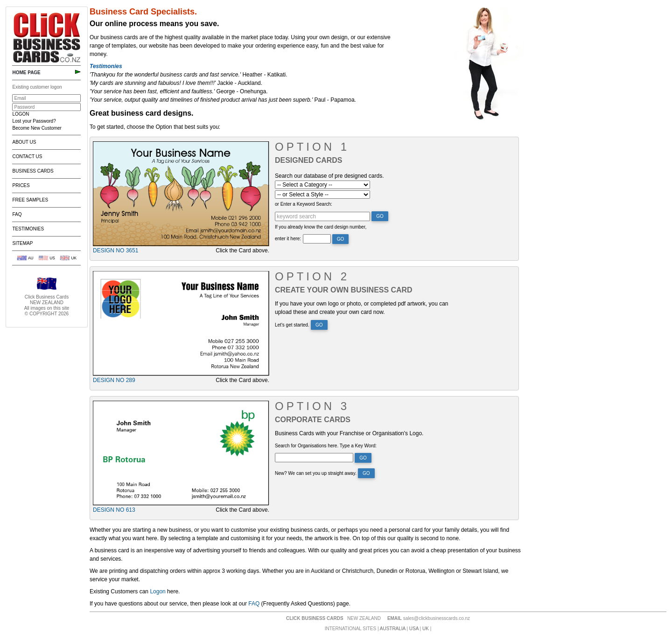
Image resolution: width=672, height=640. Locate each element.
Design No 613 (114, 510)
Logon (157, 591)
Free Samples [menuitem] (30, 200)
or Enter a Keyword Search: (304, 204)
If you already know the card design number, (321, 227)
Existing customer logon (37, 87)
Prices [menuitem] (21, 185)
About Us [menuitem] (24, 142)
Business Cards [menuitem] (33, 171)
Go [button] (366, 473)
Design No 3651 (115, 250)
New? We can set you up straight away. (316, 473)
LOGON (21, 114)
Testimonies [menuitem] (28, 229)
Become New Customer (37, 128)
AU (31, 258)
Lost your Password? (34, 121)
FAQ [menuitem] (17, 214)
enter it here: (288, 239)
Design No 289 (114, 380)
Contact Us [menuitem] (27, 157)
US (52, 258)
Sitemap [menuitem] (22, 243)
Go (380, 216)
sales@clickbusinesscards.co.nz (437, 618)
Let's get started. (292, 325)
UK (74, 258)
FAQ (254, 604)
